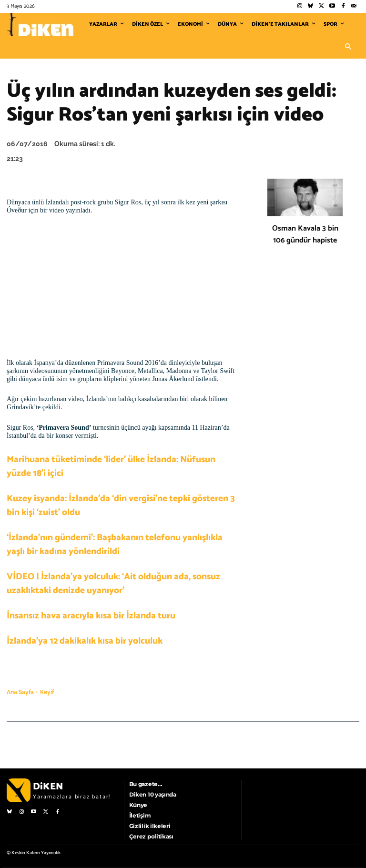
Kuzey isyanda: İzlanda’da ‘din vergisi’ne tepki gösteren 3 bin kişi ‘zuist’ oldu (121, 505)
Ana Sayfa (20, 692)
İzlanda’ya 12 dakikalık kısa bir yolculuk (85, 641)
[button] (348, 47)
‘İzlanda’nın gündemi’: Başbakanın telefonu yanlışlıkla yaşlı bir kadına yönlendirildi (115, 545)
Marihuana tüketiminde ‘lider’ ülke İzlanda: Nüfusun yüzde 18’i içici (111, 466)
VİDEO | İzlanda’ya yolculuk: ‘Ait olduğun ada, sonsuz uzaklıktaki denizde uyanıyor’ (113, 584)
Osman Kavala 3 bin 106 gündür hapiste (305, 234)
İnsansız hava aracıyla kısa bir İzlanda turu (91, 616)
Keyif (47, 692)
